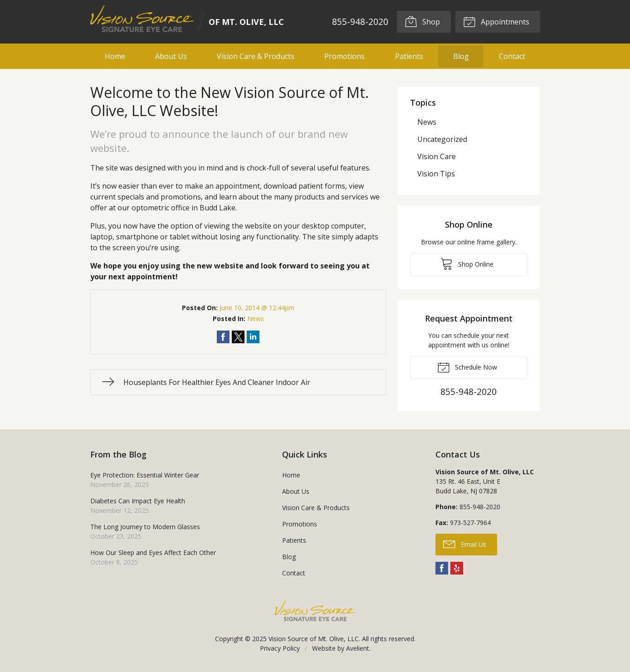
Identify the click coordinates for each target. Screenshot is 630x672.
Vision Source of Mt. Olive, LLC (314, 639)
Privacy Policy (280, 648)
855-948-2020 (360, 22)
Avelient (358, 648)
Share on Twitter (238, 337)
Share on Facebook (223, 337)
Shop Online (467, 263)
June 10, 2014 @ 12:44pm (257, 308)
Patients (409, 56)
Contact (512, 56)
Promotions (344, 56)
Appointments (496, 21)
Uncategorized (442, 139)
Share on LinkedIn (253, 337)
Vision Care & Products (256, 56)
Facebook (442, 568)
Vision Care (437, 156)
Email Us (465, 544)
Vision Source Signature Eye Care (315, 611)
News (256, 319)
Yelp (457, 568)
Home (115, 56)
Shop (422, 21)
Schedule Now (467, 367)
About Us (171, 56)
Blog (461, 56)
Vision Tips (436, 174)
